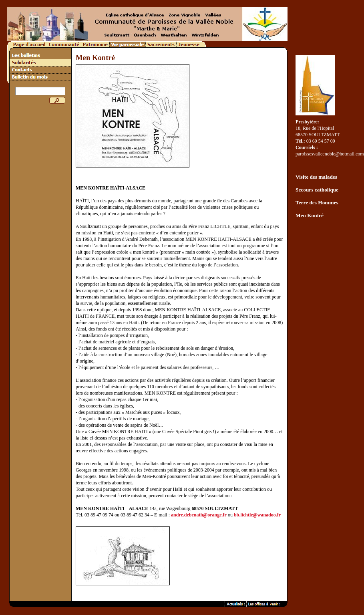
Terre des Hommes (317, 203)
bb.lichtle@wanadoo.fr (257, 515)
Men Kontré (310, 215)
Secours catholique (317, 190)
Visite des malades (316, 177)
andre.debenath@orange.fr (199, 515)
